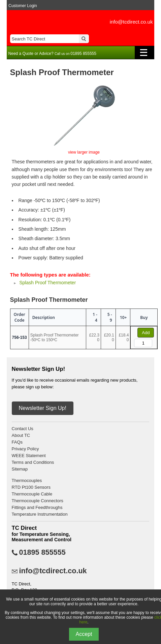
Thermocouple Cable (32, 494)
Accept (84, 634)
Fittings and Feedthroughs (37, 507)
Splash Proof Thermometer (47, 283)
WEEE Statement (29, 456)
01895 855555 (42, 552)
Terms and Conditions (33, 462)
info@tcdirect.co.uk (131, 22)
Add (146, 333)
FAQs (17, 442)
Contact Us (23, 429)
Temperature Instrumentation (40, 514)
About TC (21, 435)
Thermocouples (27, 480)
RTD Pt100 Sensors (31, 487)
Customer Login (23, 6)
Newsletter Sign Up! (43, 408)
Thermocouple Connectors (38, 501)
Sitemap (20, 469)
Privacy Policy (25, 449)
